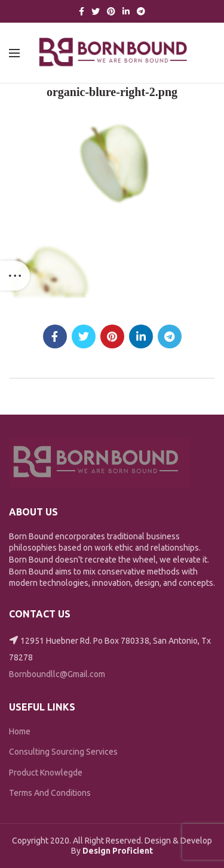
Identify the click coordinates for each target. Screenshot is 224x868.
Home (20, 731)
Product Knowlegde (46, 773)
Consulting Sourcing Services (63, 752)
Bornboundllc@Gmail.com (57, 674)
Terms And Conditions (50, 793)
